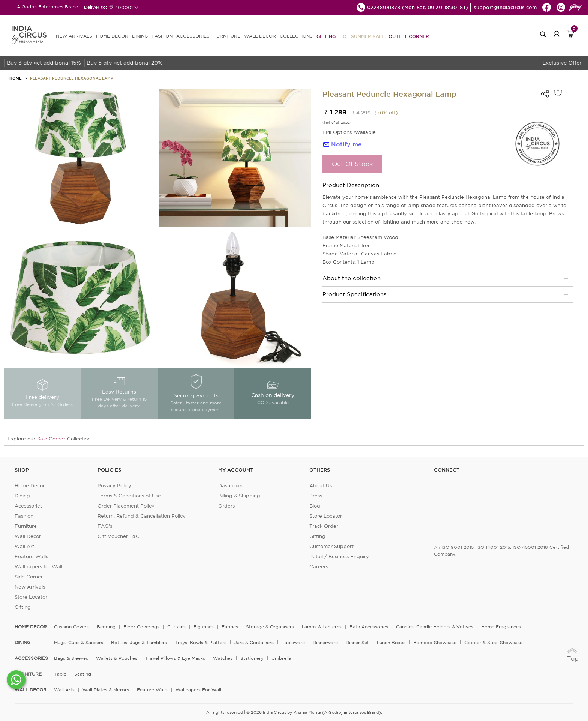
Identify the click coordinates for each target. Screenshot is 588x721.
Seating (83, 674)
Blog (315, 506)
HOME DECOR (112, 36)
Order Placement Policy (126, 506)
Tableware (293, 642)
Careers (319, 567)
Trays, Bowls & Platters (201, 642)
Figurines (204, 627)
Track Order (324, 526)
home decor (31, 627)
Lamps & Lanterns (322, 627)
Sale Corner (51, 439)
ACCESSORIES (193, 36)
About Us (321, 486)
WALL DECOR (260, 36)
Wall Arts (64, 690)
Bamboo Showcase (435, 642)
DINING (140, 36)
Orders (226, 506)
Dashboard (232, 486)
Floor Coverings (141, 627)
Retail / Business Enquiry (339, 557)
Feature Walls (31, 557)
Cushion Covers (71, 627)
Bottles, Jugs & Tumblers (139, 642)
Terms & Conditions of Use (129, 496)
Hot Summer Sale (362, 36)
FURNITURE (227, 36)
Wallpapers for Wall (38, 567)
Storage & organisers (270, 627)
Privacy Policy (114, 486)
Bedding (106, 627)
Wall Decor (28, 536)
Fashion (24, 516)
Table (60, 674)
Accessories (28, 506)
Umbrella (281, 658)
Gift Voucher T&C (118, 536)
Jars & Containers (254, 642)
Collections (296, 36)
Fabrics (230, 627)
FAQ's (105, 526)
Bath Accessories (369, 627)
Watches (223, 658)
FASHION (162, 36)
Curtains (176, 627)
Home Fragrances (501, 627)
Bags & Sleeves (71, 658)
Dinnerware (325, 642)
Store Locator (31, 597)
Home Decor (30, 486)
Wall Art (24, 546)
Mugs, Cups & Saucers (79, 642)
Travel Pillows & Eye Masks (175, 658)
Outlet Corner (409, 36)
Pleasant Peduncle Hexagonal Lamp (72, 78)
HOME (16, 78)
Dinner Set (357, 642)
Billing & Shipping (239, 496)
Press (316, 496)
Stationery (252, 658)
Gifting (326, 36)
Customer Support (331, 546)
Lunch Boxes (391, 642)
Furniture (26, 526)
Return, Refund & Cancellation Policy (142, 516)
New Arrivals (30, 587)
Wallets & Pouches (117, 658)
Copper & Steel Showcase (493, 642)
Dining (22, 496)
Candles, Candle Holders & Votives (435, 627)
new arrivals (74, 36)
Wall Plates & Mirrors (106, 690)
